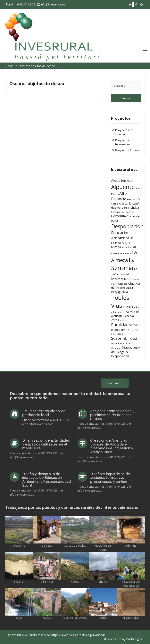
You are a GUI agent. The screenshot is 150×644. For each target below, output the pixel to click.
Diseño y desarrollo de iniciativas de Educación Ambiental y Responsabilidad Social (46, 480)
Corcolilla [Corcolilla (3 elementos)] (119, 216)
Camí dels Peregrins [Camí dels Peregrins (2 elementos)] (125, 205)
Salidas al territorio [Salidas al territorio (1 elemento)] (121, 330)
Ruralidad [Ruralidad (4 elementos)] (120, 325)
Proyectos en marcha (124, 132)
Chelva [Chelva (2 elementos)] (135, 207)
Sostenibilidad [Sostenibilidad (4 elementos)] (124, 338)
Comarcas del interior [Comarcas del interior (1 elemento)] (122, 212)
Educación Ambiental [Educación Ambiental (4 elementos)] (121, 235)
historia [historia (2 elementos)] (116, 247)
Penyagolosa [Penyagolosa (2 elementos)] (119, 292)
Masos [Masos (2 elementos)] (128, 279)
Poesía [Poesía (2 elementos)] (127, 307)
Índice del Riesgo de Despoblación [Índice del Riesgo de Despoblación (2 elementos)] (126, 352)
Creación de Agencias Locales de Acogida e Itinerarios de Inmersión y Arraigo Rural (112, 446)
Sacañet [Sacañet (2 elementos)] (134, 325)
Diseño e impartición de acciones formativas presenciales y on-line (110, 478)
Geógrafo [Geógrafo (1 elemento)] (126, 243)
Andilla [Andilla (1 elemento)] (115, 204)
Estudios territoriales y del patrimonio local (44, 413)
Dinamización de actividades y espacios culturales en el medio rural (46, 444)
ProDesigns (134, 639)
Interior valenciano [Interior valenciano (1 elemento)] (121, 253)
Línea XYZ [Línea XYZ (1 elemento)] (124, 274)
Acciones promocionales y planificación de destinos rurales (112, 415)
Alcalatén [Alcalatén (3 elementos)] (119, 180)
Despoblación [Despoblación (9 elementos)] (127, 226)
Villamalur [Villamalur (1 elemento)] (116, 348)
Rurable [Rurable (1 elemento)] (122, 320)
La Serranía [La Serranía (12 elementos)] (123, 264)
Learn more (115, 383)
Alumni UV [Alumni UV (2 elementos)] (134, 199)
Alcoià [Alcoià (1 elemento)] (130, 181)
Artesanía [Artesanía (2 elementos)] (125, 203)
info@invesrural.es (53, 4)
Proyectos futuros (127, 150)
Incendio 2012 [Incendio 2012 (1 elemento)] (129, 247)
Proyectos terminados (123, 142)
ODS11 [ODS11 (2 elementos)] (130, 288)
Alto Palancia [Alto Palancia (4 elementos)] (119, 196)
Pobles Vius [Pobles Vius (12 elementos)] (120, 302)
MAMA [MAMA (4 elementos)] (117, 279)
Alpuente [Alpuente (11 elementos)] (123, 187)
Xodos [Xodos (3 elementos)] (127, 348)
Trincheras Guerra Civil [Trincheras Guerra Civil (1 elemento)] (123, 343)
